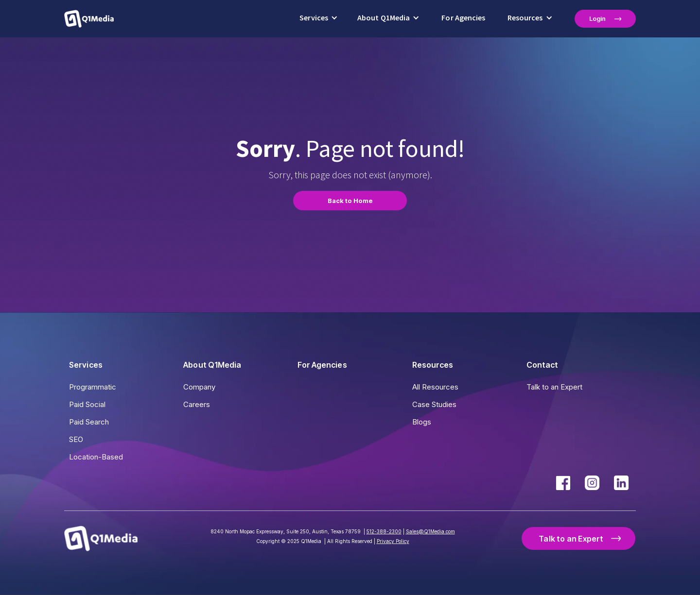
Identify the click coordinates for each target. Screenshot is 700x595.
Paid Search (89, 422)
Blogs (422, 422)
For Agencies (463, 18)
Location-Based (96, 457)
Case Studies (434, 404)
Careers (197, 404)
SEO (76, 439)
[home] (89, 18)
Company (199, 387)
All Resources (435, 387)
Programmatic (93, 387)
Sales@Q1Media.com (430, 531)
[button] (319, 19)
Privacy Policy (393, 541)
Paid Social (87, 404)
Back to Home (350, 201)
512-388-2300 (384, 531)
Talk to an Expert (554, 387)
